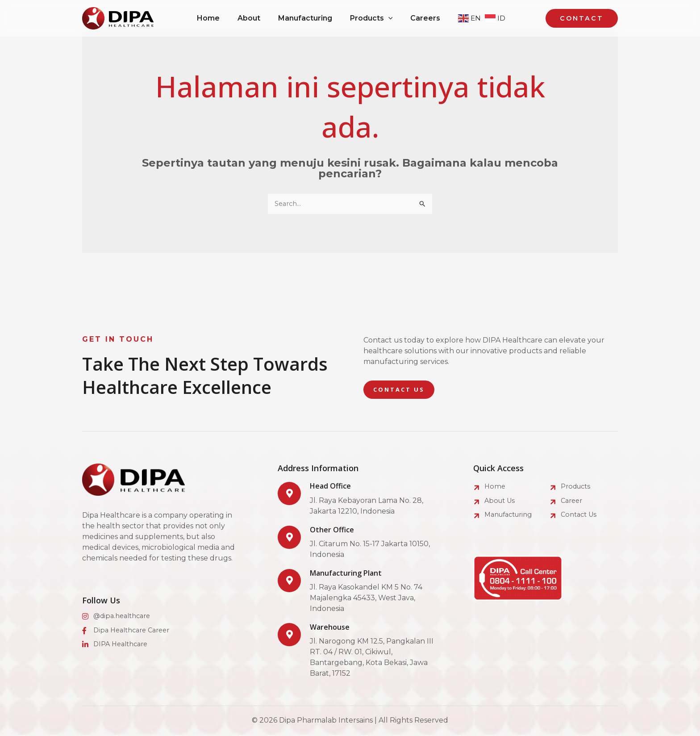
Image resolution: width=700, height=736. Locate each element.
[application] (392, 18)
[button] (375, 18)
